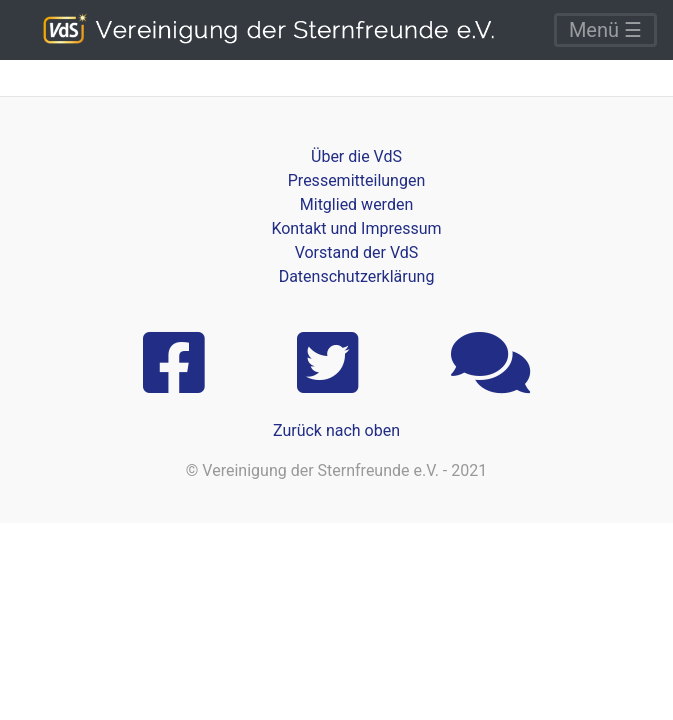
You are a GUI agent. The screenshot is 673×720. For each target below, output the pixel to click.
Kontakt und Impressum (356, 228)
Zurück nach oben (336, 430)
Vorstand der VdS (357, 252)
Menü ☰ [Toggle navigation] (605, 30)
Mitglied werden (356, 204)
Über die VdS (356, 156)
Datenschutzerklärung (357, 276)
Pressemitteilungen (356, 180)
